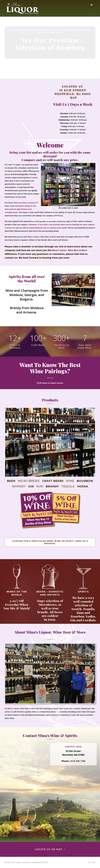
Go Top (92, 862)
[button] (92, 5)
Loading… (27, 790)
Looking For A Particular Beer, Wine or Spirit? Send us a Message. (50, 542)
